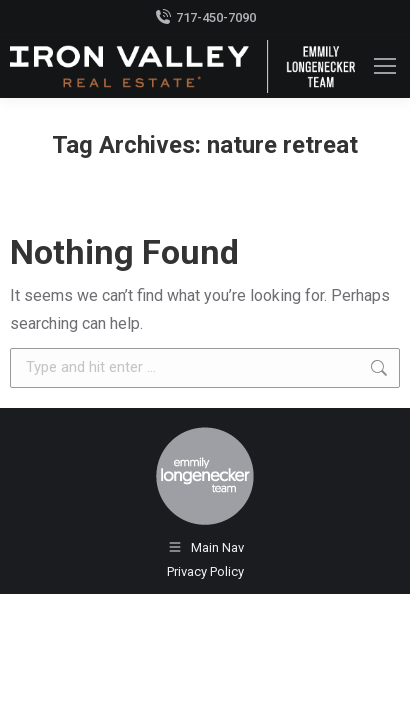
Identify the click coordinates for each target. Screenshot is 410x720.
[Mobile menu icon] (385, 66)
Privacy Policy (205, 571)
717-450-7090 (205, 17)
